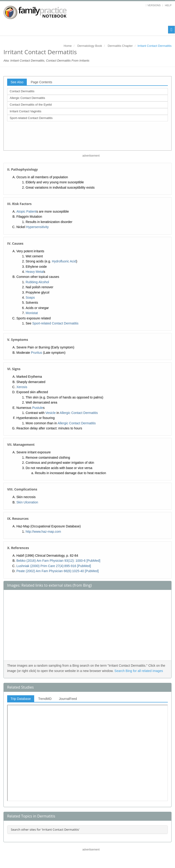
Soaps (30, 297)
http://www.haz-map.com (43, 532)
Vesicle (51, 413)
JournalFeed (68, 699)
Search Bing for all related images (139, 671)
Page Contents (41, 82)
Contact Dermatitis (22, 91)
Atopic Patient (26, 211)
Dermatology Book (90, 46)
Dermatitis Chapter (120, 46)
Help (168, 5)
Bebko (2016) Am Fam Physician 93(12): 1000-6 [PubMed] (58, 561)
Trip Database (21, 699)
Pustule (38, 408)
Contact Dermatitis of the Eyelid (31, 105)
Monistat (32, 313)
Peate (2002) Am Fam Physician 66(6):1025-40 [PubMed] (57, 571)
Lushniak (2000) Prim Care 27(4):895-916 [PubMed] (54, 566)
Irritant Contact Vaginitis (26, 111)
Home (68, 46)
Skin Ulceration (27, 502)
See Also (17, 82)
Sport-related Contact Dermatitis (31, 118)
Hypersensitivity (37, 227)
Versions (154, 5)
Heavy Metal (35, 272)
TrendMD (45, 699)
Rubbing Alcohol (37, 282)
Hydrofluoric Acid (64, 261)
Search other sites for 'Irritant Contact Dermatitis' (45, 829)
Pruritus (36, 353)
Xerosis (22, 387)
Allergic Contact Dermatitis (27, 98)
